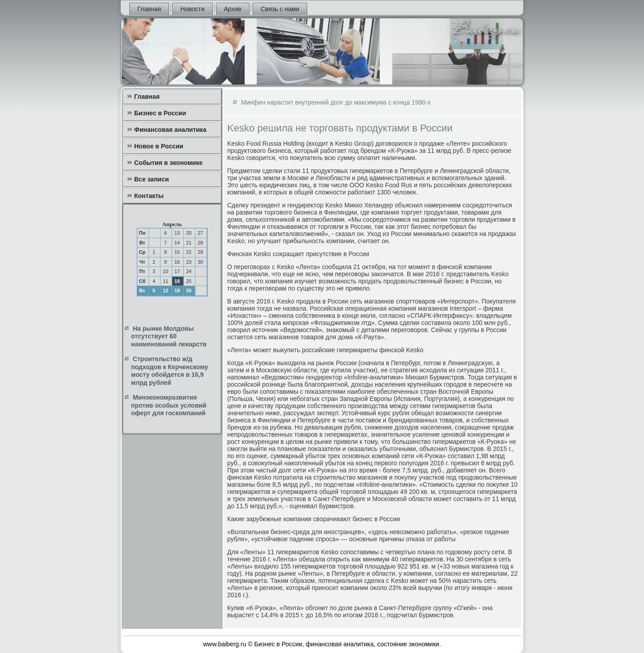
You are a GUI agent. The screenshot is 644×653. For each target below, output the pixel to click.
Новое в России (159, 146)
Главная (149, 9)
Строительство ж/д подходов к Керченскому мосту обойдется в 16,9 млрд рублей (169, 371)
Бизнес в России (160, 113)
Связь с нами (280, 9)
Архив (233, 9)
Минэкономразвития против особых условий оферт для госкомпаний (169, 405)
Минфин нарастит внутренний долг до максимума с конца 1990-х (336, 102)
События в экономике (168, 163)
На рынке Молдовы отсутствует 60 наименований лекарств (169, 336)
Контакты (149, 196)
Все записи (152, 179)
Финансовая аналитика (170, 130)
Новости (192, 9)
